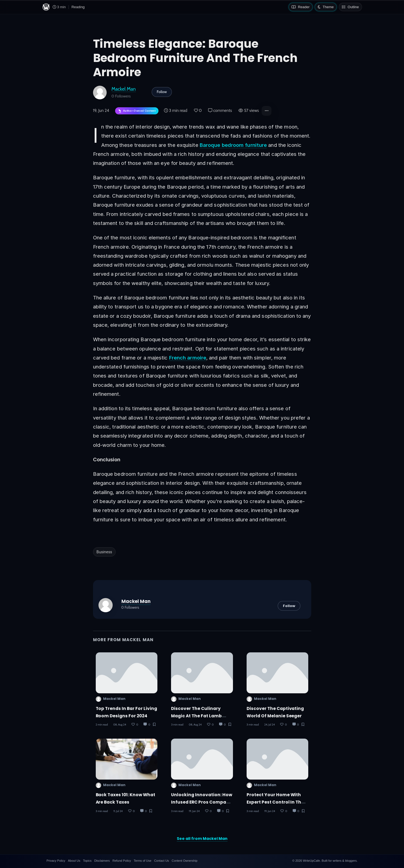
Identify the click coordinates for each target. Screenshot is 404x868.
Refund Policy (122, 861)
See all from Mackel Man (202, 839)
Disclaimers (102, 861)
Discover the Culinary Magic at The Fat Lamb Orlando (196, 716)
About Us (74, 861)
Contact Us (161, 861)
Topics (87, 861)
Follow (162, 92)
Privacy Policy (56, 861)
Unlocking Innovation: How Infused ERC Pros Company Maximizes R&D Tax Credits (202, 802)
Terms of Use (143, 861)
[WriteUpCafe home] (46, 7)
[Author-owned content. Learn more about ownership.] (137, 111)
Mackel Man (124, 89)
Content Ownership (184, 861)
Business (104, 552)
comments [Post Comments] (220, 111)
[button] (267, 111)
